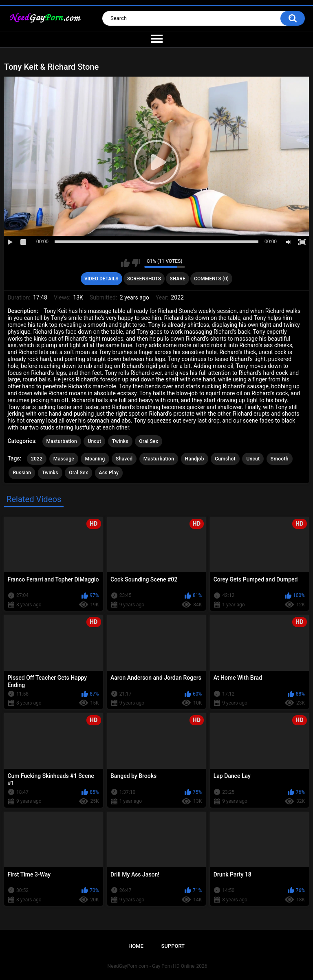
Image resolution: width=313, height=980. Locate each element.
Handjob (195, 459)
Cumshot (225, 459)
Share (178, 279)
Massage (64, 459)
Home (136, 946)
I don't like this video (136, 263)
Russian (22, 473)
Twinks (120, 441)
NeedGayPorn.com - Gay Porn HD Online (151, 966)
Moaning (95, 459)
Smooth (280, 459)
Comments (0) (211, 279)
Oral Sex (149, 441)
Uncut (94, 441)
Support (173, 946)
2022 (37, 459)
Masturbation (62, 441)
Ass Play (109, 473)
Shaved (124, 459)
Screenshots (144, 279)
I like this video (125, 263)
